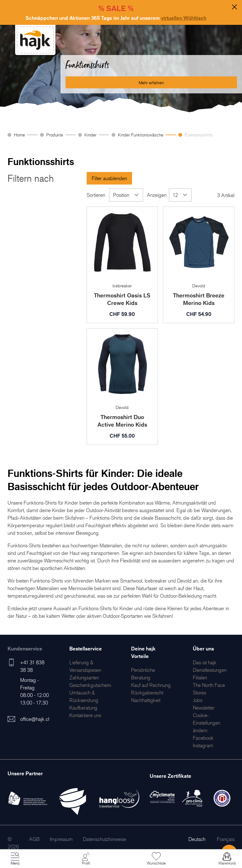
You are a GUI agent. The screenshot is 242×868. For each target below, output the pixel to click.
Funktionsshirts (199, 135)
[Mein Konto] (86, 859)
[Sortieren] (126, 195)
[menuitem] (84, 677)
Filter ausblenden (109, 178)
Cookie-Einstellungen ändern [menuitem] (207, 723)
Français (226, 839)
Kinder (90, 135)
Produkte (55, 135)
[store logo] (35, 40)
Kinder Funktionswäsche (141, 135)
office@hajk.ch (35, 719)
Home (19, 135)
